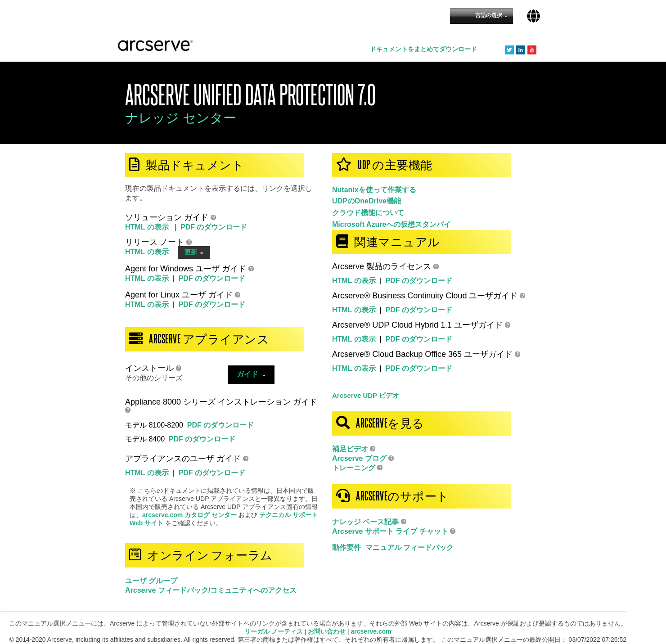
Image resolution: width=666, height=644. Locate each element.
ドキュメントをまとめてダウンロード (423, 49)
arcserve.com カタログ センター (190, 515)
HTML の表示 (148, 227)
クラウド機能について (368, 213)
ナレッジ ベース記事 (365, 522)
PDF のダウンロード (214, 227)
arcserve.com (371, 631)
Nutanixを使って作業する (374, 190)
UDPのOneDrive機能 (367, 201)
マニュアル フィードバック (409, 547)
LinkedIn (521, 50)
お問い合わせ (327, 631)
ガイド (251, 374)
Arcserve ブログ (359, 458)
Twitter (509, 50)
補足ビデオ (350, 449)
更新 (194, 252)
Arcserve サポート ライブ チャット (391, 531)
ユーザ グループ (151, 581)
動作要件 (346, 547)
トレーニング (354, 468)
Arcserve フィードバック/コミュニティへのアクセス (211, 590)
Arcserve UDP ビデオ (366, 395)
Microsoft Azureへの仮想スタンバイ (391, 224)
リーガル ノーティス (274, 631)
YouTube (532, 50)
